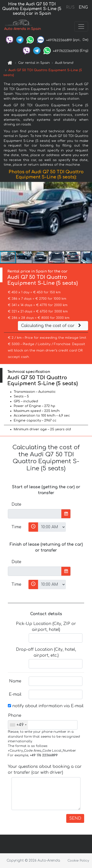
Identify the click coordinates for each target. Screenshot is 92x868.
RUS (70, 7)
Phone (15, 716)
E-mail (15, 694)
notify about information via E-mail (46, 706)
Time (16, 527)
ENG (83, 7)
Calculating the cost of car (52, 326)
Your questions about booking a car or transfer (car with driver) (45, 770)
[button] (88, 216)
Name (15, 681)
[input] (35, 514)
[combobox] (18, 725)
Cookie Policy (78, 861)
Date (16, 504)
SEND (75, 818)
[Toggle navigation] (81, 27)
